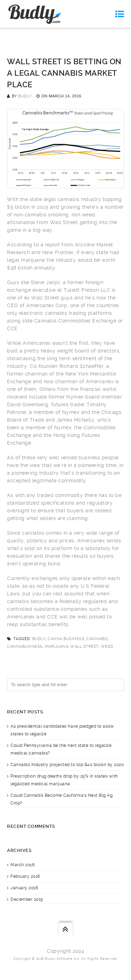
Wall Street (85, 647)
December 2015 (27, 899)
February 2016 (25, 876)
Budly (25, 96)
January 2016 (24, 888)
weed (107, 647)
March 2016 (23, 865)
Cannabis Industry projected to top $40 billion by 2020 (67, 765)
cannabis (97, 639)
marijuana (57, 647)
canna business (66, 639)
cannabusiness (25, 647)
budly (39, 639)
